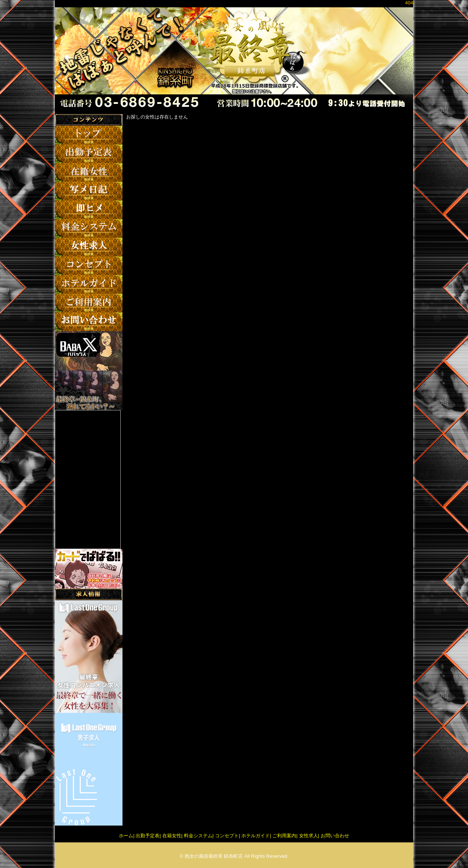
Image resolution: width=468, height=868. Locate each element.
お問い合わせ (335, 836)
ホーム (126, 836)
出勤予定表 (148, 836)
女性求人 (309, 836)
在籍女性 (172, 836)
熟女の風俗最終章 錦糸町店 (214, 856)
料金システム (198, 836)
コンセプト (227, 836)
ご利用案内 (284, 836)
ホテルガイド (256, 836)
